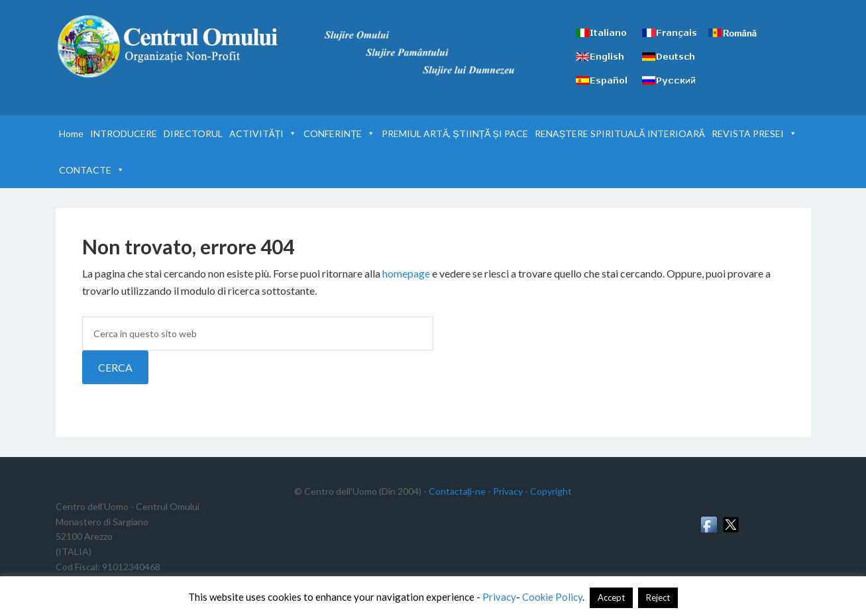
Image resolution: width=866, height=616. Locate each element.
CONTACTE (92, 170)
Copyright (551, 491)
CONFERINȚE (339, 133)
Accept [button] (611, 597)
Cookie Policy (552, 597)
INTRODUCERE (124, 133)
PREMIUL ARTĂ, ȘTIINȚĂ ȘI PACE (455, 133)
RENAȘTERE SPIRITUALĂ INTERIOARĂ (620, 133)
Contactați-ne (458, 491)
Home (71, 133)
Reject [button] (658, 597)
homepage (406, 273)
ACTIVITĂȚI (263, 133)
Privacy (508, 491)
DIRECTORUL (193, 133)
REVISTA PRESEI (754, 133)
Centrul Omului (168, 46)
